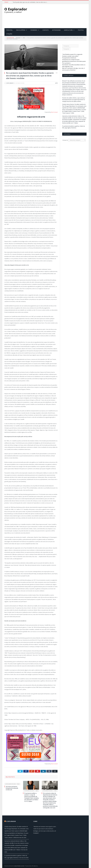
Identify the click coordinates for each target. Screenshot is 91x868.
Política (81, 30)
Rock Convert (54, 112)
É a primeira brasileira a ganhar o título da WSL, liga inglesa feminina (73, 127)
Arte (56, 83)
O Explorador (10, 83)
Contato (46, 30)
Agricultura (68, 30)
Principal (9, 30)
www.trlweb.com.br (19, 866)
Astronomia (56, 30)
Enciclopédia (21, 30)
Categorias (65, 140)
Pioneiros (34, 30)
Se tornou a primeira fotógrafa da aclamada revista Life (12, 788)
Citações (9, 34)
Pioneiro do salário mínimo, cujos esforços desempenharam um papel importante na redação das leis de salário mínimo (74, 99)
